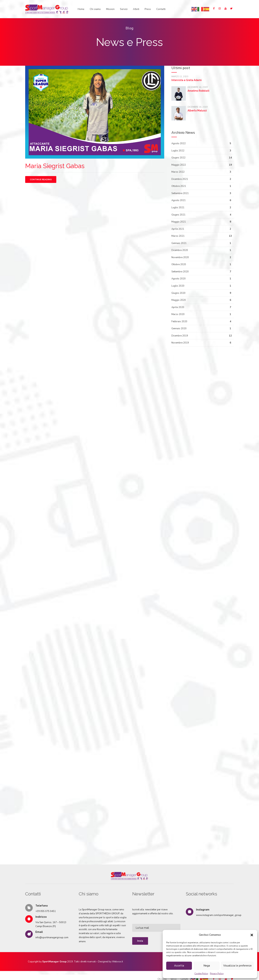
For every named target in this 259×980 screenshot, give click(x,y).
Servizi (124, 9)
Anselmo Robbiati (198, 91)
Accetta (179, 966)
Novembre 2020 (180, 257)
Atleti (136, 9)
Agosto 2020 (179, 279)
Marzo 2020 (178, 314)
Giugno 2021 (178, 215)
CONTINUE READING (41, 179)
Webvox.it (117, 956)
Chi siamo (95, 9)
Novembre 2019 (180, 343)
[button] (252, 935)
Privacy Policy (217, 974)
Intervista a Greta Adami (187, 80)
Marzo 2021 (178, 236)
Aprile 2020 (178, 307)
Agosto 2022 (179, 143)
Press (148, 9)
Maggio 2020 (179, 300)
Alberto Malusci (197, 111)
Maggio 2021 (179, 222)
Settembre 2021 (180, 193)
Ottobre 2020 (179, 264)
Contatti (161, 9)
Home (81, 9)
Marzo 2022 (178, 172)
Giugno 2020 (178, 293)
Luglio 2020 (178, 286)
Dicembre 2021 (180, 179)
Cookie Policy (201, 974)
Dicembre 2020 (180, 250)
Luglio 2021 (178, 208)
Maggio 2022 (179, 165)
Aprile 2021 (178, 229)
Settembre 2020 (180, 272)
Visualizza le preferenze (237, 966)
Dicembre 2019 (180, 336)
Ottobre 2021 (179, 186)
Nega (207, 966)
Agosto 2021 (179, 200)
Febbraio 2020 (179, 322)
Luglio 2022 (178, 151)
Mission (110, 9)
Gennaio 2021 (179, 243)
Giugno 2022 (178, 158)
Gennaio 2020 (179, 329)
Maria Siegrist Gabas (55, 166)
